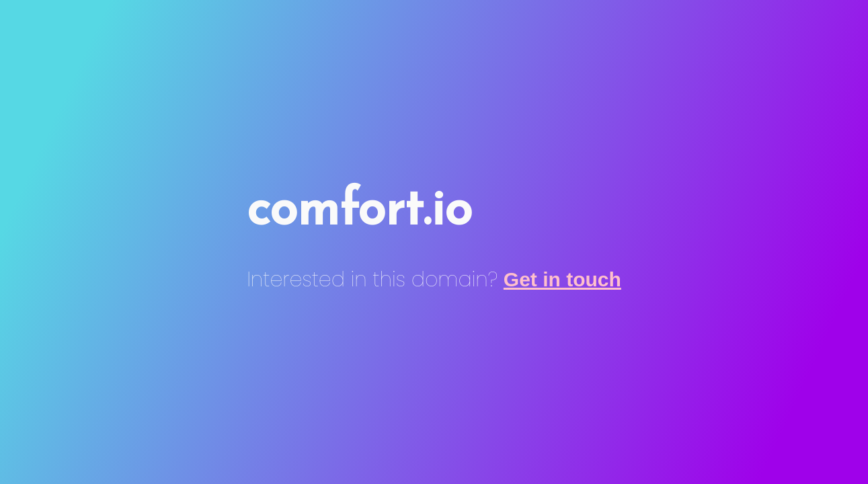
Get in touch (562, 279)
